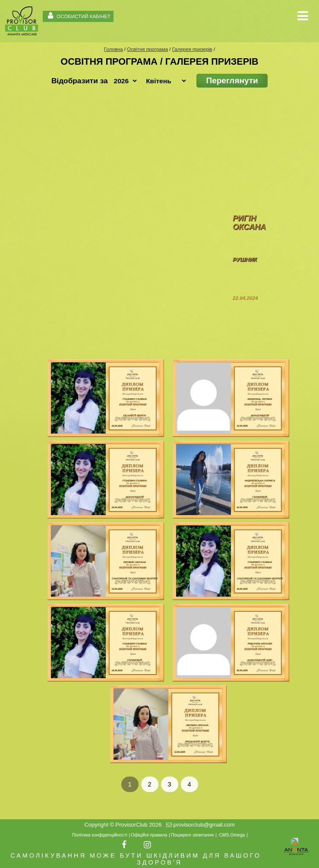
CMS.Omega (232, 835)
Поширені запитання (192, 835)
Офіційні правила (149, 835)
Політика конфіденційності (99, 835)
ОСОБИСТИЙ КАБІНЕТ (78, 15)
